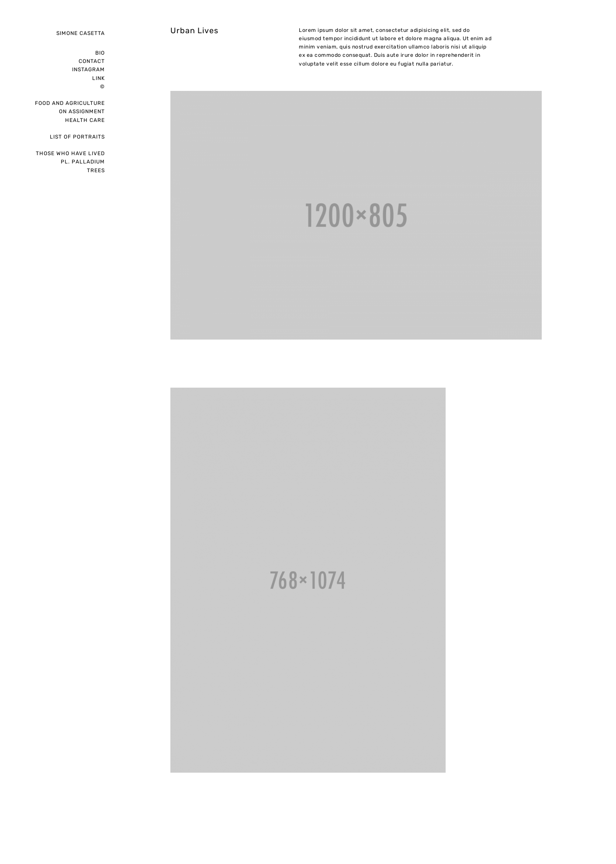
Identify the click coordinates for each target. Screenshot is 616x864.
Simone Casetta (81, 33)
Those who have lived (70, 153)
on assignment (82, 111)
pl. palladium (83, 162)
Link (99, 78)
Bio (100, 53)
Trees (96, 170)
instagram (88, 69)
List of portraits (77, 137)
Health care (85, 120)
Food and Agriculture (70, 103)
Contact (92, 61)
